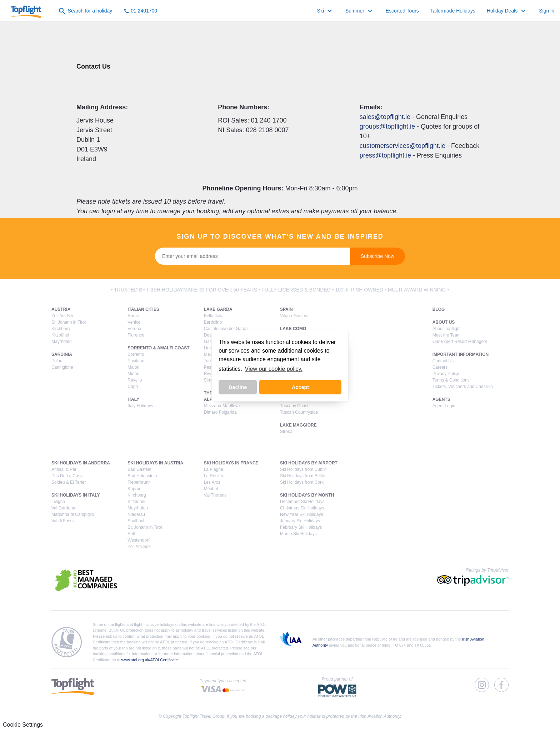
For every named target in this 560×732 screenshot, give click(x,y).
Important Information (461, 354)
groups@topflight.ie (387, 126)
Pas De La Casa (67, 476)
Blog (439, 309)
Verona (134, 329)
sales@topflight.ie (385, 117)
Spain (286, 309)
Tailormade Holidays (453, 11)
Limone (211, 348)
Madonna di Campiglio (73, 514)
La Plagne (214, 469)
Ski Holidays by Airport (309, 463)
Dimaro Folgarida (220, 412)
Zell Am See (63, 316)
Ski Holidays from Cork (302, 482)
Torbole (211, 361)
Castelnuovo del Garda (226, 329)
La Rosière (214, 476)
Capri (133, 387)
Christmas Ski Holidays (302, 508)
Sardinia (62, 354)
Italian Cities (143, 309)
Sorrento (136, 354)
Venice (134, 322)
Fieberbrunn (139, 482)
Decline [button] (238, 387)
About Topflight (447, 329)
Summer (360, 11)
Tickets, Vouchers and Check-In (463, 387)
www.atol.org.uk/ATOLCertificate (150, 660)
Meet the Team (447, 335)
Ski (326, 11)
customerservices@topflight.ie (402, 146)
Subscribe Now (377, 256)
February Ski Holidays (301, 527)
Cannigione (62, 367)
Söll (131, 534)
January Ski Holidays (300, 521)
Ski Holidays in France (231, 463)
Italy (133, 399)
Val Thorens (215, 495)
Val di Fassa (63, 521)
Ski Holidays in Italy (76, 495)
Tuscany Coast (294, 406)
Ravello (135, 380)
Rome (133, 316)
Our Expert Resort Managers (460, 342)
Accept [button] (300, 387)
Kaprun (134, 489)
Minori (133, 374)
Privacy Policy (446, 374)
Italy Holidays (140, 406)
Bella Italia (214, 316)
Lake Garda (218, 309)
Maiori (133, 367)
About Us (444, 322)
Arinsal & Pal (64, 469)
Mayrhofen (62, 342)
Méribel (211, 489)
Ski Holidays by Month (307, 495)
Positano (136, 361)
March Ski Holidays (298, 534)
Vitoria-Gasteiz (294, 316)
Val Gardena (63, 508)
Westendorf (138, 540)
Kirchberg (61, 329)
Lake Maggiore (298, 425)
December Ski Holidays (302, 502)
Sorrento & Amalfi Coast (158, 348)
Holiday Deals (507, 11)
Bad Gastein (139, 469)
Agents (441, 399)
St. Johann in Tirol (69, 322)
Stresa (286, 432)
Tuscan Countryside (299, 412)
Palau (57, 361)
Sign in (547, 11)
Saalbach (136, 521)
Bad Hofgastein (142, 476)
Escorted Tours (402, 11)
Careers (440, 367)
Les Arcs (212, 482)
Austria (61, 309)
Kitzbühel (60, 335)
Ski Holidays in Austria (155, 463)
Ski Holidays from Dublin (303, 469)
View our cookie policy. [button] (274, 369)
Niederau (136, 514)
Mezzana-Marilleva (222, 406)
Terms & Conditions (451, 380)
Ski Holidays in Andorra (81, 463)
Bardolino (213, 322)
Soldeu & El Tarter (69, 482)
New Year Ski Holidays (302, 514)
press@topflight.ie (385, 155)
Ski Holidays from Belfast (304, 476)
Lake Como (293, 329)
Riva (208, 374)
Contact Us (443, 361)
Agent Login (444, 406)
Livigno (58, 502)
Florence (136, 335)
